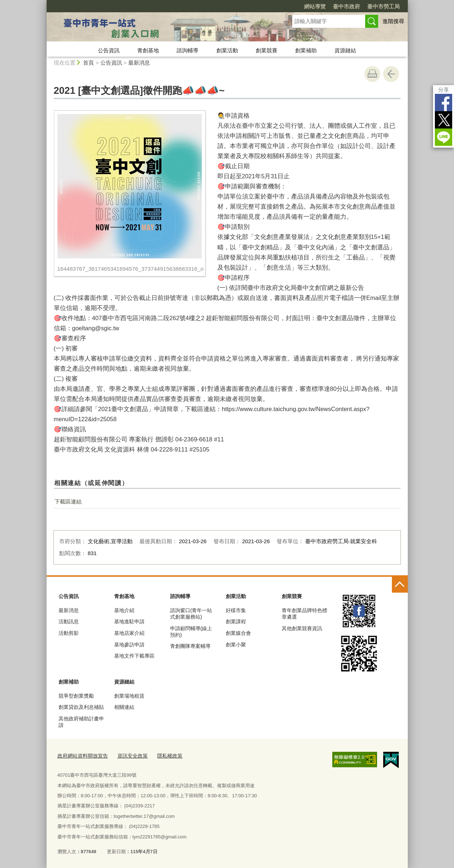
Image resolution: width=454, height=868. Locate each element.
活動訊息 (69, 621)
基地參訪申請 (129, 645)
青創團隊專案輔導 (190, 646)
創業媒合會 (238, 633)
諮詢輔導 (187, 50)
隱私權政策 (163, 755)
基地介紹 (124, 610)
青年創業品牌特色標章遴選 (304, 614)
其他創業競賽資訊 (302, 628)
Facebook (444, 102)
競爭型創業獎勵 (76, 696)
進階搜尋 (393, 21)
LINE (444, 137)
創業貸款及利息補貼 (81, 707)
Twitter (444, 120)
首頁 (88, 63)
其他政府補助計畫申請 (81, 722)
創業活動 (227, 50)
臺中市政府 (347, 6)
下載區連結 (68, 501)
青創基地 (148, 50)
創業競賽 (267, 50)
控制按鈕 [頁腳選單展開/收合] (400, 585)
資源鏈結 (345, 50)
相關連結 (124, 707)
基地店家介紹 (129, 633)
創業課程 (236, 621)
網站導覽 (315, 6)
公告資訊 (109, 50)
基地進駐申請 (129, 621)
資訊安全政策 (128, 755)
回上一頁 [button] (391, 74)
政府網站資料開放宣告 (81, 755)
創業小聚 (236, 645)
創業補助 (306, 50)
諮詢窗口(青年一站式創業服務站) (191, 614)
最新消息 (139, 63)
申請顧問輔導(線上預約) (191, 632)
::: (44, 3)
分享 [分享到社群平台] (444, 90)
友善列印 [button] (372, 74)
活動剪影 (69, 633)
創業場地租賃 (129, 696)
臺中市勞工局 (384, 6)
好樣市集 (236, 610)
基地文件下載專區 (134, 656)
